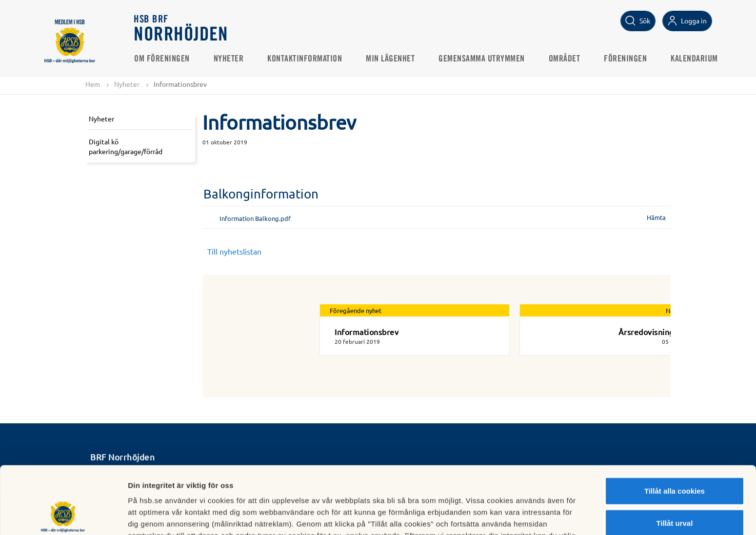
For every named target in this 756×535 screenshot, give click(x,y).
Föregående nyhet (356, 310)
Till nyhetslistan (234, 251)
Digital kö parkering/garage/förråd (126, 146)
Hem (93, 84)
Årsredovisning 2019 (657, 332)
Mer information (519, 516)
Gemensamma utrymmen (482, 59)
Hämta (656, 217)
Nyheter (229, 59)
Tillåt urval (675, 460)
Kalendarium (695, 59)
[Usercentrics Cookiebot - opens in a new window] (63, 516)
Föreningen (626, 59)
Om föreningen (162, 59)
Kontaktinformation (305, 59)
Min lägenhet (391, 59)
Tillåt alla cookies (675, 427)
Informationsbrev (367, 332)
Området (565, 59)
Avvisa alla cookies (674, 491)
